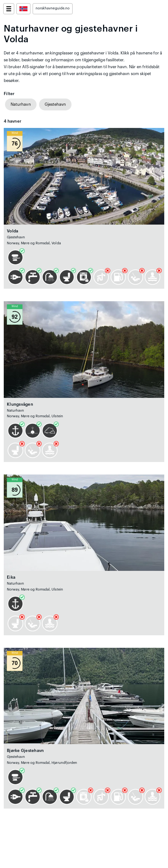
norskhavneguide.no (53, 8)
